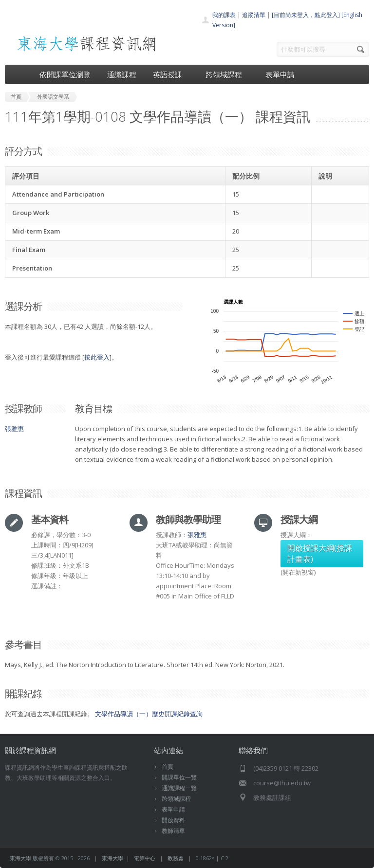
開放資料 (173, 820)
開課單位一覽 (179, 777)
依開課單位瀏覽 (65, 74)
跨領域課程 (227, 74)
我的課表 (224, 15)
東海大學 (20, 858)
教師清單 (173, 831)
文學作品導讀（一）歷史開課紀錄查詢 (149, 714)
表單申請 (280, 74)
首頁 (168, 767)
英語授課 (171, 74)
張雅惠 (14, 429)
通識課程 (122, 74)
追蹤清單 (254, 15)
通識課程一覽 (179, 788)
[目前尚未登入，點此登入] (306, 15)
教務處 (176, 858)
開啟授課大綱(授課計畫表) (320, 553)
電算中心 (145, 858)
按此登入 (97, 357)
